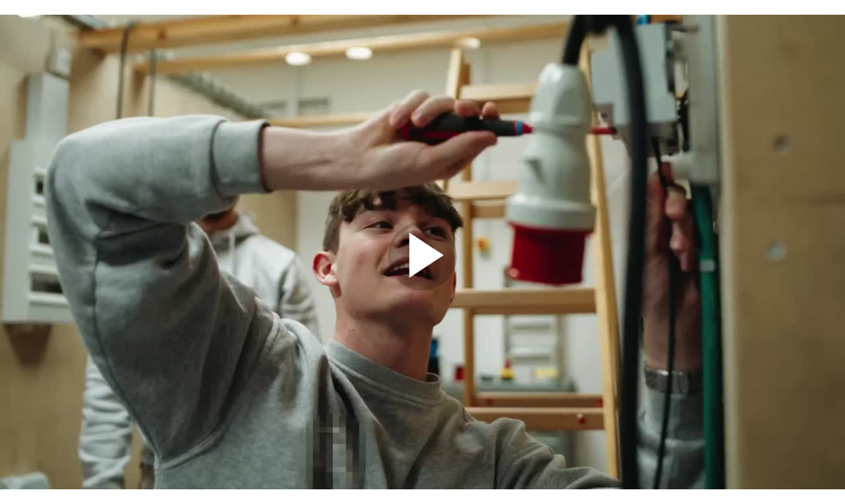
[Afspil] (422, 287)
